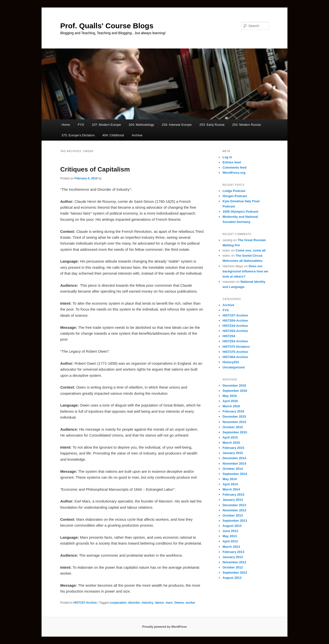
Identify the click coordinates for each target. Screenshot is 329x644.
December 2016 (234, 385)
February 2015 (233, 448)
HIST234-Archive (235, 326)
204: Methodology (141, 125)
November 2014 (234, 463)
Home (66, 125)
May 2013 (230, 536)
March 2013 (231, 547)
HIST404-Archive (235, 357)
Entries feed (232, 162)
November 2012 (234, 562)
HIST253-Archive (235, 331)
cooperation (118, 603)
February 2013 (233, 552)
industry (147, 603)
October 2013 (233, 515)
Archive (137, 135)
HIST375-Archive (235, 352)
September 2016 (235, 391)
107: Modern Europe (106, 125)
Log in (227, 157)
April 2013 (230, 541)
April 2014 (230, 484)
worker (190, 603)
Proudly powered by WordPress (164, 627)
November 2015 (234, 422)
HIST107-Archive (85, 603)
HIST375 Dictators (236, 347)
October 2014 (233, 469)
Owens (179, 603)
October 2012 (233, 567)
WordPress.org (234, 173)
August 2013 (232, 526)
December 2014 (234, 458)
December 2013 (234, 505)
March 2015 (231, 443)
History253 (231, 362)
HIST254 (229, 336)
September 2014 (235, 474)
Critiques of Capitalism (95, 169)
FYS (81, 125)
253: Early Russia (212, 125)
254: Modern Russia (246, 125)
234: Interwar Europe (177, 125)
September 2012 (235, 573)
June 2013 (230, 531)
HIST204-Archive (235, 321)
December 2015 (234, 416)
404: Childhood (113, 135)
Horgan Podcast (235, 196)
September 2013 (235, 521)
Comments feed (235, 167)
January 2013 (233, 557)
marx (169, 603)
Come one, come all (251, 250)
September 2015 (235, 432)
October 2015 (233, 427)
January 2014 (233, 500)
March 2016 (231, 406)
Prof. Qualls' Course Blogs (107, 26)
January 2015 (233, 453)
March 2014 (231, 489)
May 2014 (230, 479)
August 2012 (232, 578)
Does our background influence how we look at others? (245, 271)
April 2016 (230, 401)
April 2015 (230, 437)
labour (159, 603)
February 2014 (233, 495)
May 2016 (230, 396)
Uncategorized (234, 367)
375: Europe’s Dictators (78, 135)
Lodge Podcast (234, 191)
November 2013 (234, 510)
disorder (134, 603)
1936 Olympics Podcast (240, 212)
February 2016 (233, 411)
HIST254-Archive (235, 341)
